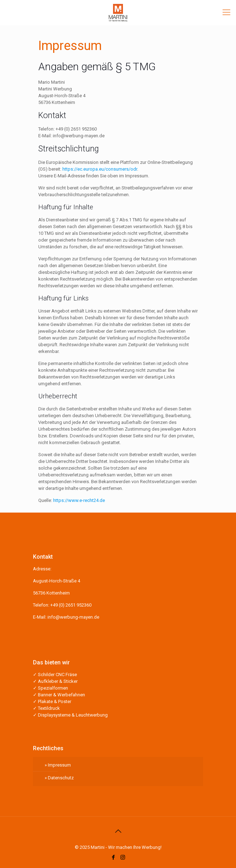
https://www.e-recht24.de (79, 500)
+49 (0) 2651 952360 (71, 605)
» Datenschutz (59, 778)
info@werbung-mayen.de (73, 617)
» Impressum (58, 765)
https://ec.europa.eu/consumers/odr (100, 169)
